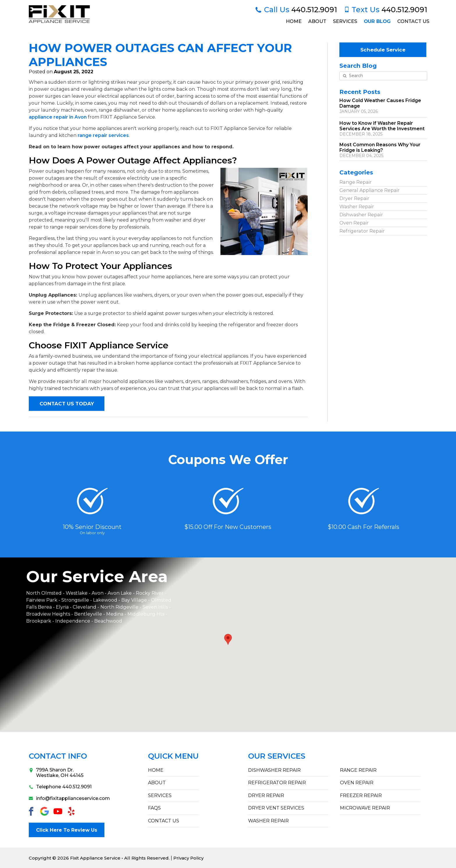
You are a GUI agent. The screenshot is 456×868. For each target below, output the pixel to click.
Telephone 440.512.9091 (60, 787)
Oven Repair (354, 223)
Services (345, 21)
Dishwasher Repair (361, 214)
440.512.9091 (296, 10)
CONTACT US (164, 821)
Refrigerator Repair (362, 231)
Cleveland (85, 607)
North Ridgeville (119, 607)
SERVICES (160, 795)
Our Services (277, 756)
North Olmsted (44, 593)
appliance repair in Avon (58, 117)
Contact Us (413, 21)
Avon (98, 593)
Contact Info (58, 756)
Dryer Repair (354, 198)
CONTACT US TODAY (67, 404)
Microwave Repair (365, 808)
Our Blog (377, 21)
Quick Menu (173, 756)
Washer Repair (356, 206)
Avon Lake (120, 593)
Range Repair (355, 182)
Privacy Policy (189, 858)
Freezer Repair (361, 795)
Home (293, 21)
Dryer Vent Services (276, 808)
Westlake (77, 593)
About (317, 21)
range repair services (103, 135)
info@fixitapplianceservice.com (64, 798)
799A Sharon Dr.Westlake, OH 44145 (56, 773)
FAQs (154, 808)
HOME (156, 770)
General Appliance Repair (369, 190)
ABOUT (157, 783)
